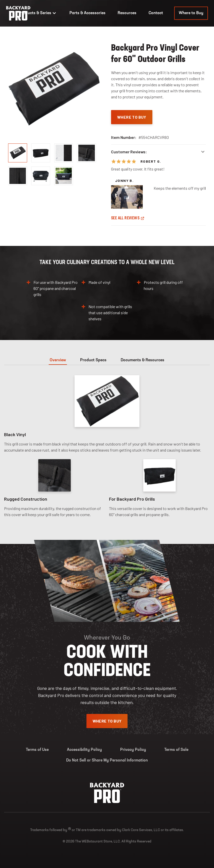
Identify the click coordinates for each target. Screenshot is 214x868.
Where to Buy (191, 13)
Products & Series (38, 13)
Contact (156, 13)
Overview (58, 360)
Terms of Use (37, 750)
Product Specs (93, 360)
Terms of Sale (176, 750)
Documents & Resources (142, 360)
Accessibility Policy (84, 750)
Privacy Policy (133, 750)
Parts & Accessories (87, 13)
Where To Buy (132, 117)
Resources (127, 13)
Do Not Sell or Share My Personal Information (107, 760)
